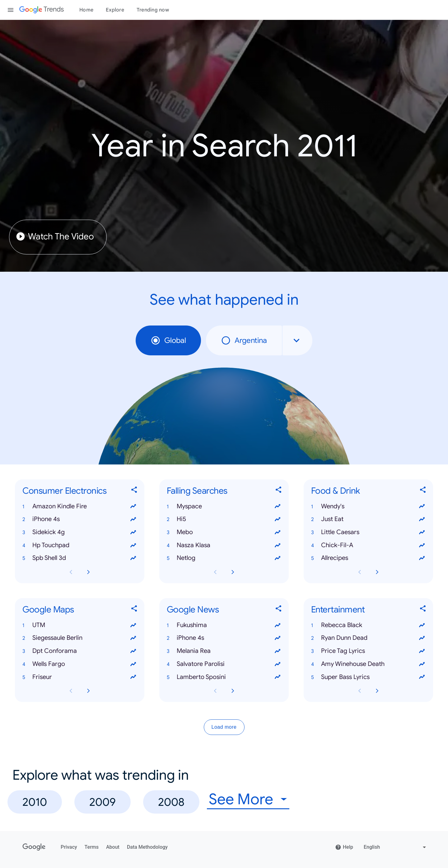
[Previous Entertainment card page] (360, 691)
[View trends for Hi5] (278, 519)
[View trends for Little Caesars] (422, 532)
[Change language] (396, 847)
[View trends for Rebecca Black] (422, 625)
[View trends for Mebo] (278, 532)
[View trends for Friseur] (133, 677)
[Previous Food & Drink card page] (360, 572)
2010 (35, 802)
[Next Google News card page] (233, 691)
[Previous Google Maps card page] (71, 691)
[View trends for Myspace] (278, 506)
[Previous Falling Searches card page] (215, 572)
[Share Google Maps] (134, 610)
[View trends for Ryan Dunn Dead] (422, 638)
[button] (80, 506)
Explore (115, 10)
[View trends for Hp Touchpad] (133, 545)
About (113, 847)
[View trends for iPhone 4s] (133, 519)
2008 (171, 802)
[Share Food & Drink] (423, 491)
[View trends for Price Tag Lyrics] (422, 651)
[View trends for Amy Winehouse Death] (422, 664)
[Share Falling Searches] (279, 491)
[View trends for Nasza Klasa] (278, 545)
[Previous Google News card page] (215, 691)
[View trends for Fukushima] (278, 625)
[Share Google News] (279, 610)
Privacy (69, 847)
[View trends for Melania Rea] (278, 651)
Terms (92, 847)
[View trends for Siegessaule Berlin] (133, 638)
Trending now (153, 10)
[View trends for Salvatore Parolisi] (278, 664)
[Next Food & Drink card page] (377, 572)
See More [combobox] (241, 799)
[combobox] (297, 340)
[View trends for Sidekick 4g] (133, 532)
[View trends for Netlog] (278, 558)
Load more (224, 727)
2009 (103, 802)
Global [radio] (168, 340)
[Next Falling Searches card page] (233, 572)
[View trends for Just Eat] (422, 519)
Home (86, 10)
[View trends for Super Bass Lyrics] (422, 677)
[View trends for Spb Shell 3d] (133, 558)
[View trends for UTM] (133, 625)
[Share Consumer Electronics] (134, 491)
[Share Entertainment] (423, 610)
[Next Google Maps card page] (88, 691)
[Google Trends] (42, 10)
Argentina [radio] (244, 340)
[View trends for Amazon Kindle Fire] (133, 506)
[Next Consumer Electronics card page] (88, 572)
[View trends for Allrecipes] (422, 558)
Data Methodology (147, 847)
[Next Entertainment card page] (377, 691)
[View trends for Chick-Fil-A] (422, 545)
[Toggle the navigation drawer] (11, 10)
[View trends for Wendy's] (422, 506)
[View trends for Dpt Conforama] (133, 651)
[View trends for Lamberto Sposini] (278, 677)
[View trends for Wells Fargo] (133, 664)
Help (344, 847)
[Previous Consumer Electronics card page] (71, 572)
